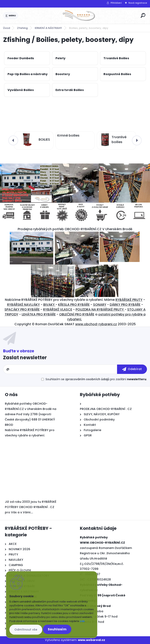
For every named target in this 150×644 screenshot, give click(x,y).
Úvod (7, 28)
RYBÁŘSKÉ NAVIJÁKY (23, 305)
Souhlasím (57, 629)
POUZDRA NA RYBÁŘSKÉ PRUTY (100, 309)
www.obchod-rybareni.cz (96, 324)
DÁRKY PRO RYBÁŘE (125, 305)
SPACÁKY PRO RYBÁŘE (22, 309)
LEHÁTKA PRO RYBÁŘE (39, 314)
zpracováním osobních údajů (87, 379)
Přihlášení (116, 3)
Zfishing (22, 28)
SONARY (100, 305)
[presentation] (13, 140)
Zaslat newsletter (25, 358)
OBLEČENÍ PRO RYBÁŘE (77, 314)
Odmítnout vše (26, 630)
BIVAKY (49, 305)
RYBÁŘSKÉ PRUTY (129, 300)
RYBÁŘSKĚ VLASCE (58, 309)
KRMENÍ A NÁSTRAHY (48, 28)
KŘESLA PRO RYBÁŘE (74, 305)
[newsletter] (132, 369)
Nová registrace (138, 3)
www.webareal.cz (91, 640)
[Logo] (79, 16)
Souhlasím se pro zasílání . (96, 379)
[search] (143, 15)
